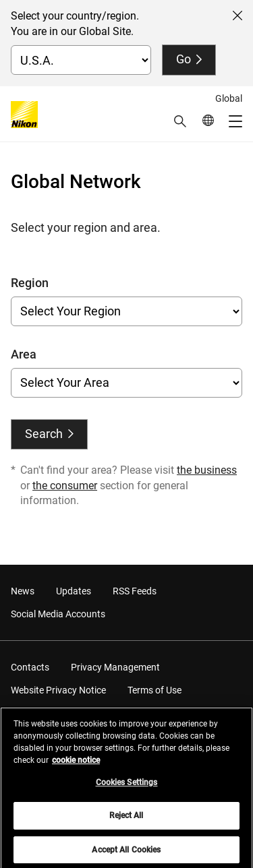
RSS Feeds (135, 591)
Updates (74, 591)
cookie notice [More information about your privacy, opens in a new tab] (76, 764)
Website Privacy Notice (58, 690)
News (23, 591)
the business (207, 470)
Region (30, 283)
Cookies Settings (127, 786)
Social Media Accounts (58, 614)
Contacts (30, 667)
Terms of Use (154, 690)
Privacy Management (115, 667)
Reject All (126, 820)
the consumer (65, 486)
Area (24, 354)
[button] (180, 121)
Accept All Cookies (126, 854)
